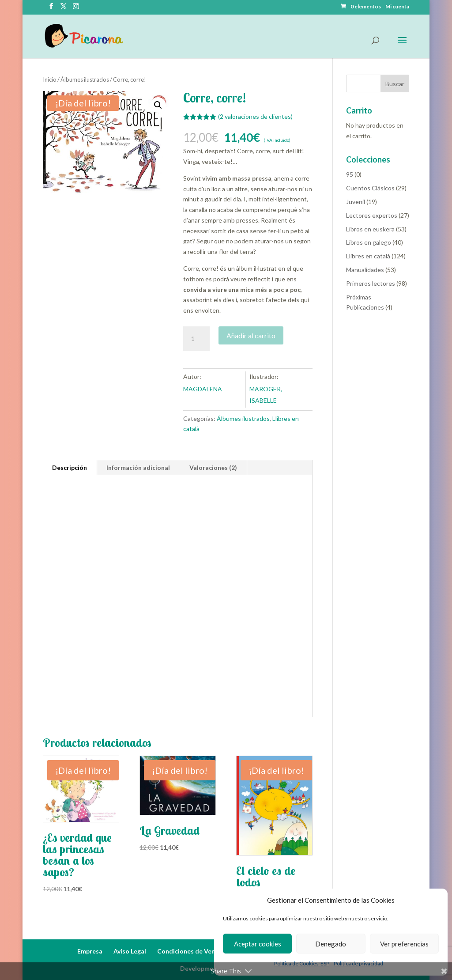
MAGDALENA (203, 389)
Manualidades (365, 270)
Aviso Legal (130, 951)
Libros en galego (369, 242)
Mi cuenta (397, 7)
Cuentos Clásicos (370, 188)
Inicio (50, 79)
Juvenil (356, 202)
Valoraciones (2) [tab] (213, 467)
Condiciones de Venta (189, 951)
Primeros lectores (371, 283)
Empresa (90, 951)
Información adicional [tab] (138, 467)
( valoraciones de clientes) (255, 116)
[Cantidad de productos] (196, 339)
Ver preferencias (404, 944)
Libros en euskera (370, 229)
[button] (158, 105)
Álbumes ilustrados (85, 79)
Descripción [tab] (70, 467)
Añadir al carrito (251, 335)
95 (350, 174)
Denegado (331, 944)
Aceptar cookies (258, 944)
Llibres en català (368, 256)
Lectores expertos (372, 215)
